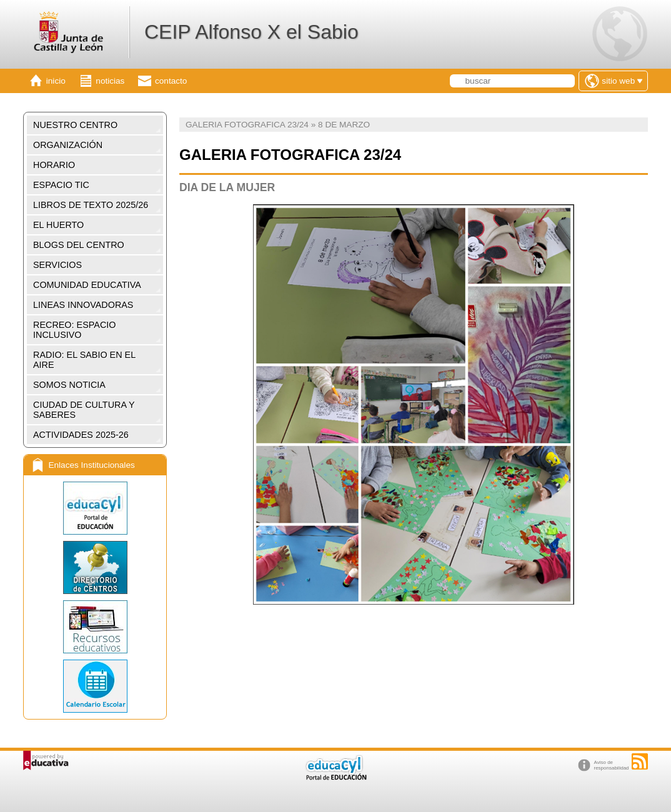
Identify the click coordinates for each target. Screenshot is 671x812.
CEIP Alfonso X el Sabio (251, 32)
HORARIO (54, 165)
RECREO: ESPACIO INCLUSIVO (74, 330)
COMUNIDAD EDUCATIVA (87, 285)
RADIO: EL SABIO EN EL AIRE (84, 360)
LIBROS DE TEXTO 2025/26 (91, 205)
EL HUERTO (58, 225)
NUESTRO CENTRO (75, 125)
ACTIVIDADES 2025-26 (81, 435)
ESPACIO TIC (61, 185)
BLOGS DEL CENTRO (79, 245)
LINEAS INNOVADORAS (83, 305)
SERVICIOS (57, 265)
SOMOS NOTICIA (69, 385)
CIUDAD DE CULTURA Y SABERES (84, 410)
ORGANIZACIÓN (68, 145)
